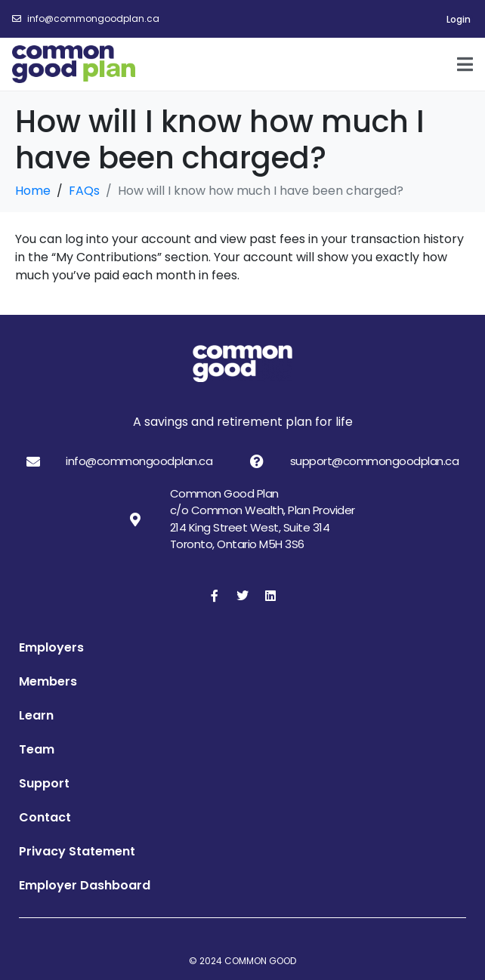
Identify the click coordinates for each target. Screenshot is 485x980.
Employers (51, 647)
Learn (36, 715)
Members (48, 681)
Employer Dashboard (85, 885)
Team (37, 749)
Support (44, 783)
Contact (45, 817)
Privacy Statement (77, 851)
